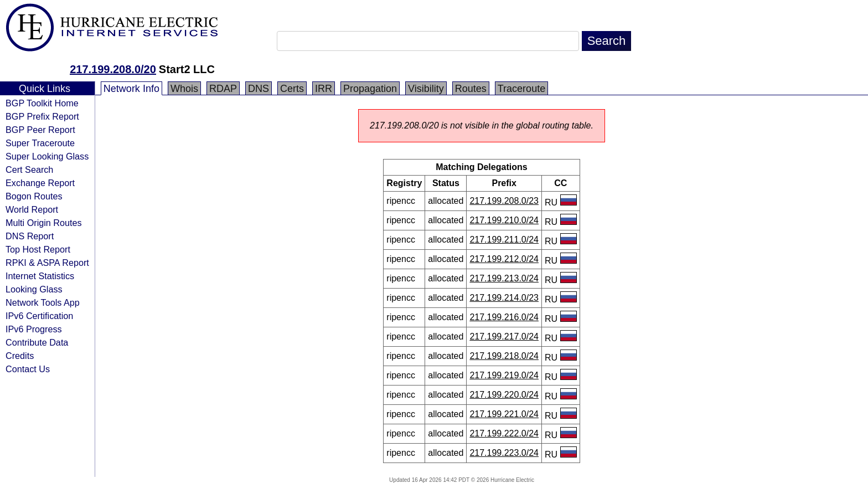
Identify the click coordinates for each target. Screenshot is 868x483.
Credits (20, 356)
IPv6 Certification (39, 316)
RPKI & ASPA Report (47, 263)
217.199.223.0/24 (504, 453)
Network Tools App (43, 302)
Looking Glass (34, 289)
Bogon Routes (34, 196)
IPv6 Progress (34, 329)
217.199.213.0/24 (504, 278)
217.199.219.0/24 (504, 375)
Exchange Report (40, 183)
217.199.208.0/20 (113, 69)
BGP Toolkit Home (42, 103)
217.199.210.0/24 (504, 220)
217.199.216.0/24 (504, 317)
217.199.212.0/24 (504, 259)
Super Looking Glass (47, 156)
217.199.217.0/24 (504, 336)
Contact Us (28, 369)
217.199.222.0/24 (504, 433)
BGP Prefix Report (42, 116)
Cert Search (29, 169)
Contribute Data (37, 342)
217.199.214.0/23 (504, 298)
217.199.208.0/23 (504, 201)
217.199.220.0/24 (504, 395)
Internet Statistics (40, 276)
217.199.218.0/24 (504, 356)
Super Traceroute (40, 143)
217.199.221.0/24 (504, 414)
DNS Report (30, 236)
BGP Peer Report (40, 130)
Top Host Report (38, 249)
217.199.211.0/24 (504, 240)
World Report (32, 209)
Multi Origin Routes (44, 223)
